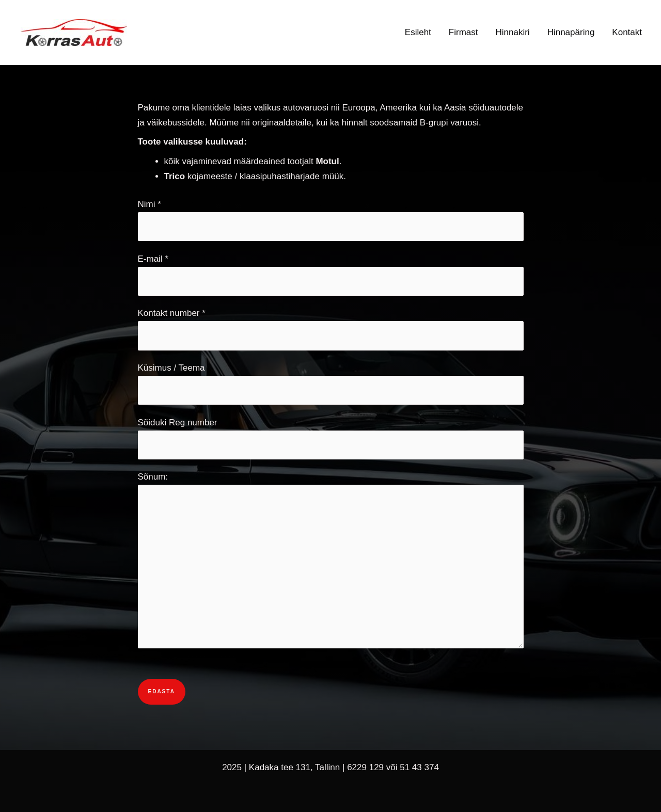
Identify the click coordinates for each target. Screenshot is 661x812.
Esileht (418, 32)
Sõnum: (331, 562)
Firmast (463, 32)
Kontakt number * (331, 329)
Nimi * (331, 220)
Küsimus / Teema (331, 384)
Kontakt (627, 32)
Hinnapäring (571, 32)
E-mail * (331, 275)
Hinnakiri (513, 32)
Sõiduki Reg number (331, 439)
